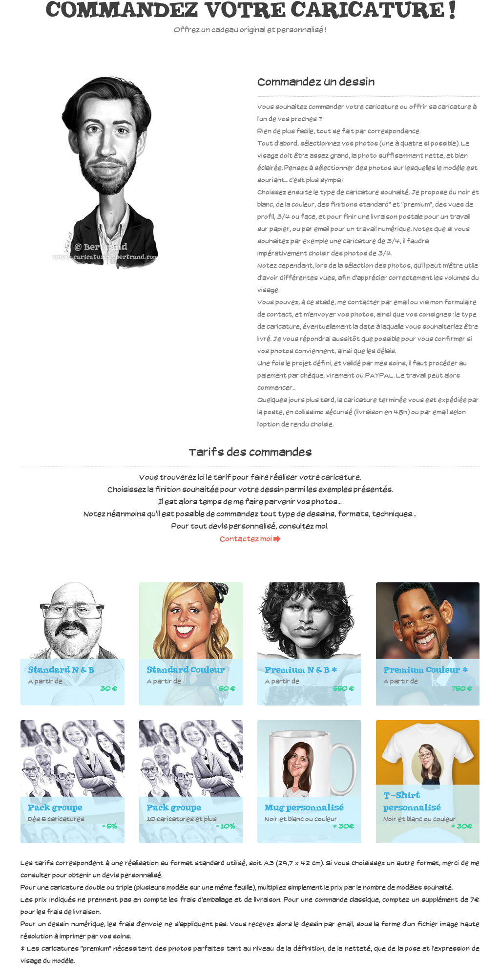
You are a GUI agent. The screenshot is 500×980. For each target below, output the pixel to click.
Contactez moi (250, 540)
